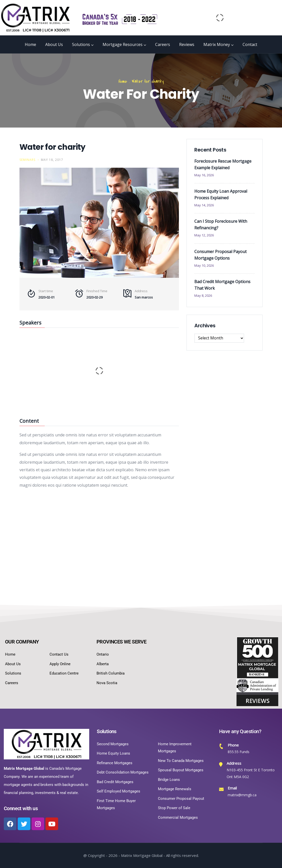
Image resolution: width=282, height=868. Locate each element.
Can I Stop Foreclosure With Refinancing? (221, 225)
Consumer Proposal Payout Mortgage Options (220, 255)
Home (30, 44)
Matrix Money (218, 44)
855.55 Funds (239, 752)
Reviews (187, 44)
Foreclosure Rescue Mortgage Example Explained (223, 164)
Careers (163, 44)
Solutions (83, 44)
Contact (250, 44)
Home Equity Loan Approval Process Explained (221, 194)
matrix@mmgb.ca (242, 795)
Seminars (27, 160)
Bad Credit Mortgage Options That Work (222, 285)
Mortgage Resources (124, 44)
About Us (54, 44)
